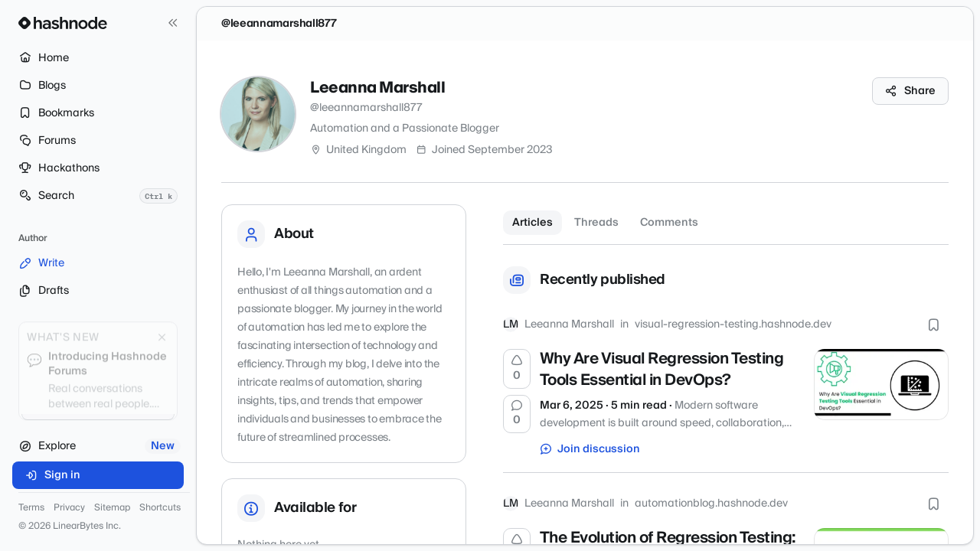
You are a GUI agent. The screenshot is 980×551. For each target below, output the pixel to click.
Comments (669, 223)
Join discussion (590, 449)
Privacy (69, 508)
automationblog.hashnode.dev (711, 504)
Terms (31, 508)
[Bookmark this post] (933, 324)
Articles (532, 223)
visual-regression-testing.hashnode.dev (733, 324)
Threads (596, 223)
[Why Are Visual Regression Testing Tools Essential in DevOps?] (881, 384)
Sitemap (112, 508)
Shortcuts (160, 508)
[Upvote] (517, 369)
